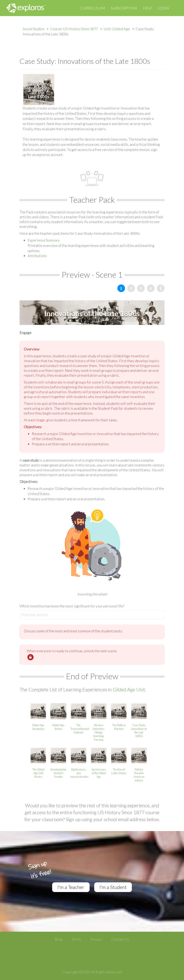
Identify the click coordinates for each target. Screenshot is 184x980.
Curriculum (93, 8)
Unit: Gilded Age (117, 29)
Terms (76, 939)
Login (163, 8)
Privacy (96, 939)
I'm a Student (113, 887)
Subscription (124, 8)
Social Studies (34, 29)
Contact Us (120, 939)
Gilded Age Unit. (129, 689)
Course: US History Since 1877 (74, 29)
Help (147, 8)
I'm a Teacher (71, 887)
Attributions (37, 256)
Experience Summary (44, 240)
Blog (59, 939)
